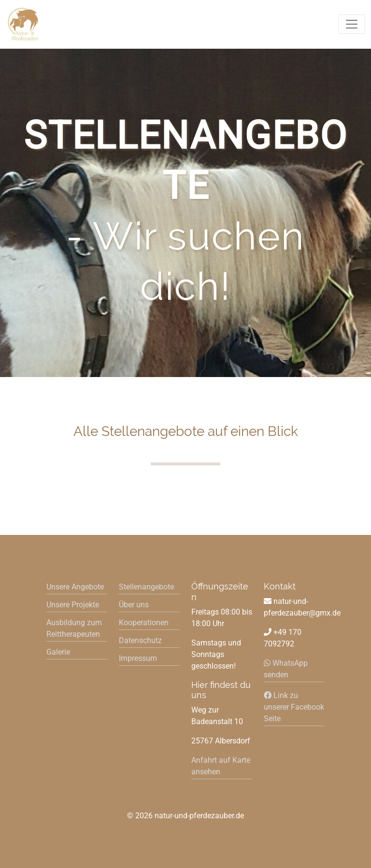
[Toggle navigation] (352, 24)
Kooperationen (144, 623)
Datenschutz (140, 640)
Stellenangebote (146, 587)
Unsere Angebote (75, 587)
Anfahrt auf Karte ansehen (221, 766)
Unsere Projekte (73, 605)
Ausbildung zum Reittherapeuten (74, 628)
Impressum (138, 658)
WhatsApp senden (286, 669)
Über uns (134, 605)
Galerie (58, 652)
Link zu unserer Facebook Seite (294, 707)
